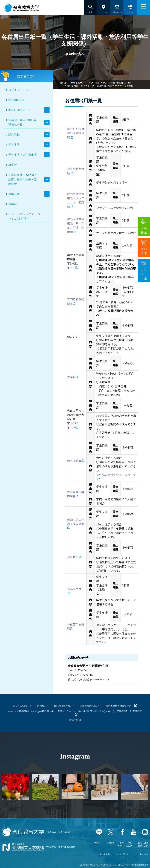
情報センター (44, 706)
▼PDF (71, 268)
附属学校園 (75, 720)
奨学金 (13, 165)
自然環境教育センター (65, 706)
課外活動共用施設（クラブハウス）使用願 (76, 200)
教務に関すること (20, 110)
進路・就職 (143, 842)
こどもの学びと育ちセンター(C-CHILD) (94, 711)
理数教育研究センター (91, 706)
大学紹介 (96, 842)
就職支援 (14, 194)
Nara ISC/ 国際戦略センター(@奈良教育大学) (31, 711)
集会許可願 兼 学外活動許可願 (76, 133)
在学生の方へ (78, 83)
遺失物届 (73, 557)
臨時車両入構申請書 (76, 494)
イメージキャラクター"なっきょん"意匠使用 (26, 216)
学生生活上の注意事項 (22, 155)
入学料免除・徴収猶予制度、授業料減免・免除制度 (22, 179)
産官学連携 (143, 846)
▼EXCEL (73, 263)
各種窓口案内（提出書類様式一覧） (22, 122)
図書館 (120, 711)
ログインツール (18, 90)
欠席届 (71, 377)
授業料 (13, 204)
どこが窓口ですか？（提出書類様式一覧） (111, 83)
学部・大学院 (126, 842)
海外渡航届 (74, 461)
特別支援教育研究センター (120, 706)
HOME (63, 83)
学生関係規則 (17, 100)
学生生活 (14, 144)
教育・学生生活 (125, 846)
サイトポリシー (123, 854)
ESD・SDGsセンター (24, 706)
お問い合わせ (104, 854)
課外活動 (14, 134)
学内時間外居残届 (76, 301)
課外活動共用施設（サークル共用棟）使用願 (76, 225)
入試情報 (110, 842)
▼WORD (73, 423)
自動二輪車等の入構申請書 (76, 522)
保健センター (64, 711)
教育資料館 (136, 711)
